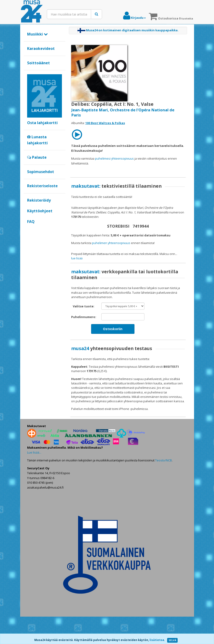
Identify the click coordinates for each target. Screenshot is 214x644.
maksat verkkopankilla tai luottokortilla (102, 258)
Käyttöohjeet (40, 211)
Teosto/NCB (163, 488)
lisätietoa (157, 640)
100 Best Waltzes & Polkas (105, 123)
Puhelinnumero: (84, 345)
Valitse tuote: (84, 334)
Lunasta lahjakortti (37, 140)
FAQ (31, 222)
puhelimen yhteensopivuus (111, 243)
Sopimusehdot (41, 172)
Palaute (37, 157)
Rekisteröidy (39, 200)
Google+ (30, 229)
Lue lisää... (34, 480)
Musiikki (37, 34)
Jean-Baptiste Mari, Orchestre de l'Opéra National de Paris (123, 112)
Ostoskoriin (113, 356)
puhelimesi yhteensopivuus (114, 158)
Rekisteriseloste (42, 186)
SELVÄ (172, 640)
